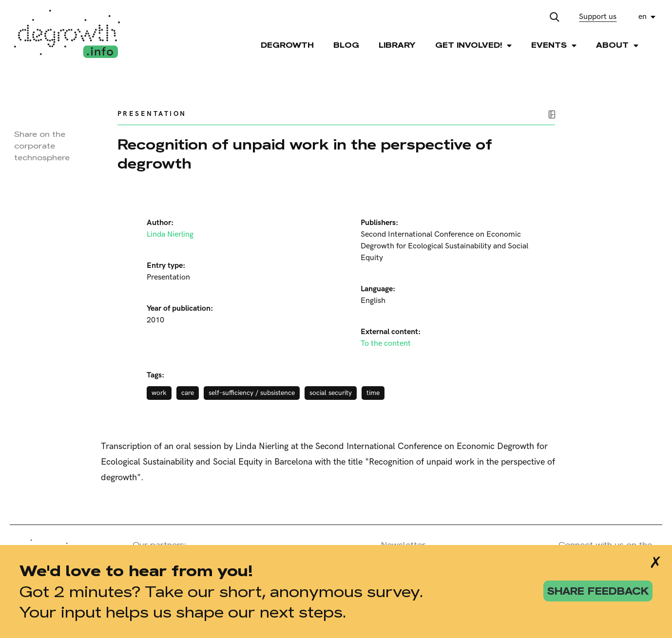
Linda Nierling (170, 235)
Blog (346, 45)
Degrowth (287, 45)
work (159, 393)
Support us (598, 17)
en (643, 17)
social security (331, 393)
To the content (386, 344)
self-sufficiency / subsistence (252, 393)
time (373, 393)
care (188, 393)
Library (397, 45)
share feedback (598, 591)
